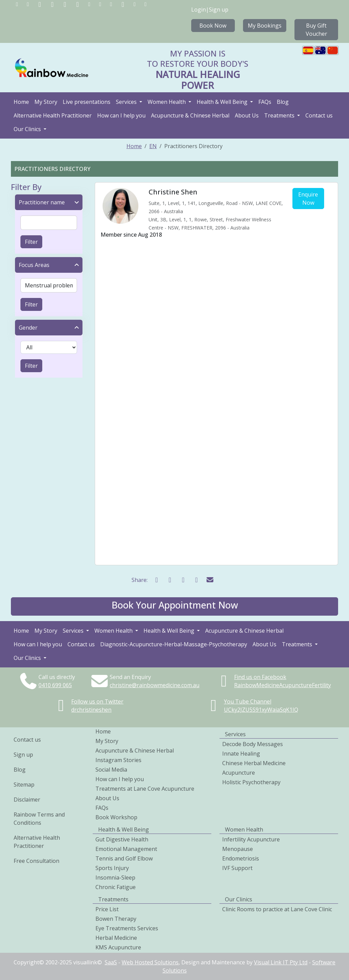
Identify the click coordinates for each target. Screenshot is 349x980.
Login (199, 10)
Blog (283, 102)
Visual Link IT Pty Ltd (281, 962)
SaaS (111, 962)
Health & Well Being (223, 102)
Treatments (280, 115)
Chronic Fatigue (116, 887)
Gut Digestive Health (122, 839)
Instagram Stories (118, 760)
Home (21, 102)
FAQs (265, 102)
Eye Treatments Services (127, 928)
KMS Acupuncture (118, 947)
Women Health (167, 102)
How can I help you (121, 115)
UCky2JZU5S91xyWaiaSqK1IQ (261, 710)
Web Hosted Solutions (150, 962)
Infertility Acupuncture (251, 839)
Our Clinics (28, 129)
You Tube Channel (248, 701)
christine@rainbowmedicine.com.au (155, 685)
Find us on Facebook (260, 677)
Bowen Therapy (116, 919)
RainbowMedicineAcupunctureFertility (283, 685)
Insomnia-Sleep (115, 878)
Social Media (111, 770)
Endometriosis (241, 858)
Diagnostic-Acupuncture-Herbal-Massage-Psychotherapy (174, 644)
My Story (46, 102)
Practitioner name (42, 202)
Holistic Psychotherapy (251, 782)
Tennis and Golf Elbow (124, 858)
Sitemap (24, 785)
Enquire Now (308, 199)
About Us (247, 115)
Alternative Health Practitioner (53, 115)
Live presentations (87, 102)
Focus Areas (34, 265)
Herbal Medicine (116, 938)
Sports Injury (112, 868)
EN (153, 146)
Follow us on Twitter (97, 701)
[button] (174, 606)
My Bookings (265, 26)
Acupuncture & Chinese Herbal (190, 115)
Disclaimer (27, 800)
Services (127, 102)
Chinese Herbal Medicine (254, 763)
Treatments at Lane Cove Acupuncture (145, 789)
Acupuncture (239, 773)
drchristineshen (91, 710)
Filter (31, 242)
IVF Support (237, 868)
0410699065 (55, 685)
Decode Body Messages (253, 744)
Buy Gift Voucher (316, 30)
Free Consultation (36, 861)
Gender (28, 328)
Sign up (219, 10)
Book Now (213, 26)
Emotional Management (126, 849)
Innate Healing (241, 754)
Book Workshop (116, 817)
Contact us (319, 115)
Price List (107, 909)
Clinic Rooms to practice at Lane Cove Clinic (277, 909)
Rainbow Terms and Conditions (39, 819)
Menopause (238, 849)
